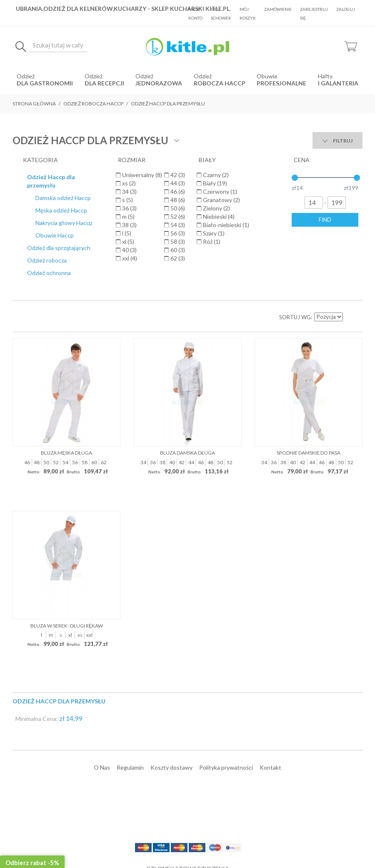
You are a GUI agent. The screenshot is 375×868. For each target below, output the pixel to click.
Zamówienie (278, 9)
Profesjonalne (281, 83)
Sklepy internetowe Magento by (312, 843)
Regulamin (130, 624)
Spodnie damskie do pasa (309, 310)
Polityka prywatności (226, 624)
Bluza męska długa (66, 310)
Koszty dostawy (171, 624)
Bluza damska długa (187, 310)
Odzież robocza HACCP (93, 104)
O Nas (102, 624)
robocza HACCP (220, 83)
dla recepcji (104, 83)
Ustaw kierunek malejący (350, 174)
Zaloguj (346, 9)
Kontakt (270, 624)
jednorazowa (159, 83)
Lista (37, 174)
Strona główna (34, 104)
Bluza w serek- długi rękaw (67, 482)
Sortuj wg (295, 174)
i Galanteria (338, 83)
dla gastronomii (45, 83)
